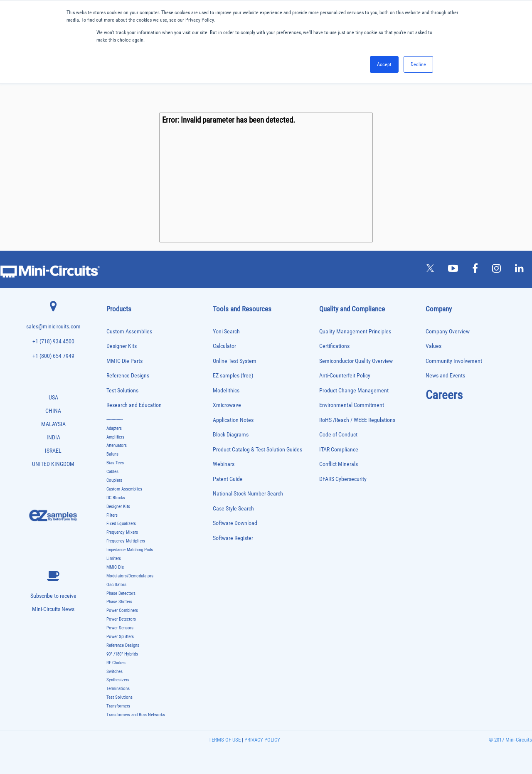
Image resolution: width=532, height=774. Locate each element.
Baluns (112, 454)
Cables (112, 472)
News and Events (445, 376)
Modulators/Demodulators (130, 576)
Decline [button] (418, 64)
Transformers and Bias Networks (136, 715)
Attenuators (117, 445)
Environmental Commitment (352, 405)
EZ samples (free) (233, 376)
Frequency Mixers (122, 532)
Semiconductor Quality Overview (356, 361)
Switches (115, 672)
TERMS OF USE (225, 740)
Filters (112, 515)
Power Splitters (120, 637)
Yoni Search (226, 332)
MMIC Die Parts (124, 361)
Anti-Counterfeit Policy (345, 376)
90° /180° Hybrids (122, 654)
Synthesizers (118, 680)
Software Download (235, 523)
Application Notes (233, 420)
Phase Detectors (121, 593)
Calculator (224, 346)
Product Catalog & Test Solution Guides (257, 450)
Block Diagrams (231, 435)
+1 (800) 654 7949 (53, 356)
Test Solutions (122, 391)
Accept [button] (384, 64)
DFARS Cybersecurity (343, 479)
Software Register (233, 538)
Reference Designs (128, 376)
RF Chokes (116, 663)
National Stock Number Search (248, 494)
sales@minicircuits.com (53, 327)
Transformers (118, 706)
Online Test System (235, 361)
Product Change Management (354, 391)
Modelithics (226, 391)
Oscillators (116, 585)
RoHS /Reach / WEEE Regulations (357, 420)
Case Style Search (233, 509)
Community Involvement (454, 361)
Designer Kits (122, 346)
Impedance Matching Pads (130, 550)
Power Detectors (121, 619)
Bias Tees (115, 463)
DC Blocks (116, 498)
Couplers (114, 480)
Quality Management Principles (355, 332)
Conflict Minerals (339, 464)
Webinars (224, 464)
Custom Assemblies (129, 332)
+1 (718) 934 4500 (53, 341)
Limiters (114, 558)
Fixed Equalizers (121, 524)
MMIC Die (115, 567)
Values (433, 346)
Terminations (118, 689)
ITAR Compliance (339, 450)
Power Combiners (122, 610)
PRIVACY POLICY (262, 740)
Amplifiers (115, 437)
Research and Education (134, 405)
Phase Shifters (119, 602)
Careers (444, 395)
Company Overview (448, 332)
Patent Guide (228, 479)
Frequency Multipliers (126, 541)
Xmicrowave (227, 405)
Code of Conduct (338, 435)
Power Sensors (120, 628)
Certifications (334, 346)
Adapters (114, 428)
